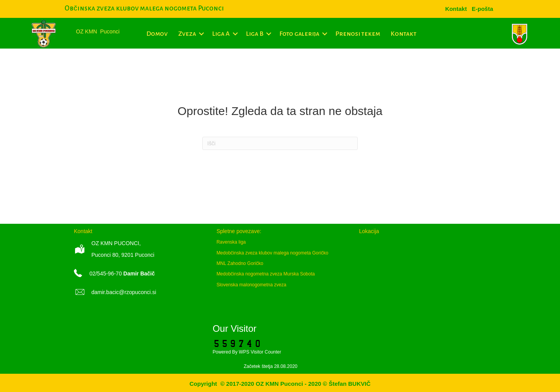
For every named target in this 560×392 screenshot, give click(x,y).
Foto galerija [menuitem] (299, 34)
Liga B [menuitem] (255, 34)
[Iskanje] (280, 143)
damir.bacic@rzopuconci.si (124, 292)
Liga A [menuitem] (221, 34)
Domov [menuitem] (157, 34)
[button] (201, 34)
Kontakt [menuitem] (403, 34)
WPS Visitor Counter (260, 352)
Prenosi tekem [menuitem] (358, 34)
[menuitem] (482, 9)
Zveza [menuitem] (187, 34)
